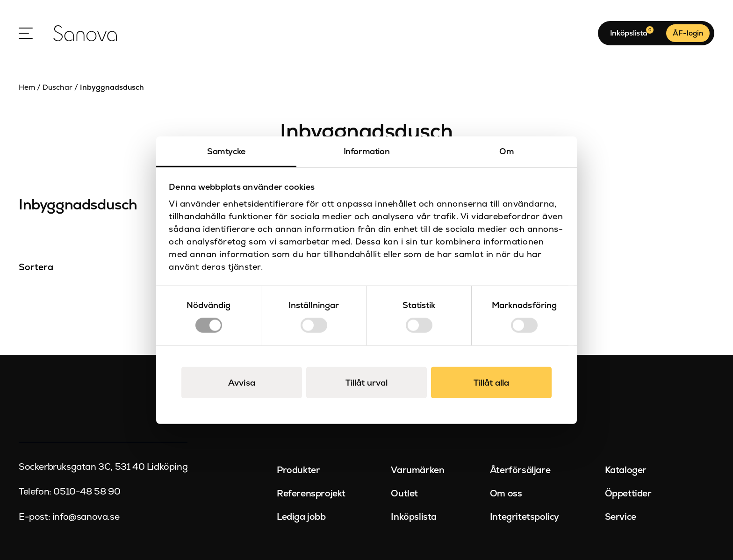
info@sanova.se (86, 516)
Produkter (298, 470)
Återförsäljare (520, 470)
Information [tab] (367, 151)
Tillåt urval (366, 382)
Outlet (404, 493)
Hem (27, 87)
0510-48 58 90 (87, 492)
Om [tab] (507, 151)
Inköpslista (414, 516)
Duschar (57, 87)
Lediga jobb (301, 516)
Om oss (506, 493)
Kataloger (626, 470)
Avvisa (242, 382)
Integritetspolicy (525, 516)
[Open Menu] (26, 33)
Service (621, 516)
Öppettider (628, 493)
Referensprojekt (311, 493)
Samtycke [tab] (226, 151)
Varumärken (417, 470)
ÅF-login (688, 33)
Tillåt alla (491, 382)
